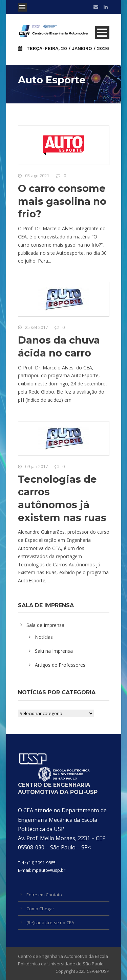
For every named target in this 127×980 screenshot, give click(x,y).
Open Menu (22, 7)
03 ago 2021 (37, 176)
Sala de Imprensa (45, 625)
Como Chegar (40, 909)
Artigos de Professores (60, 665)
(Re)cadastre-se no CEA (50, 923)
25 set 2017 (36, 327)
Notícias (44, 637)
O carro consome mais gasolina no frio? (62, 201)
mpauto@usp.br (49, 870)
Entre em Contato (44, 895)
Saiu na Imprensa (54, 651)
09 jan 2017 (36, 466)
